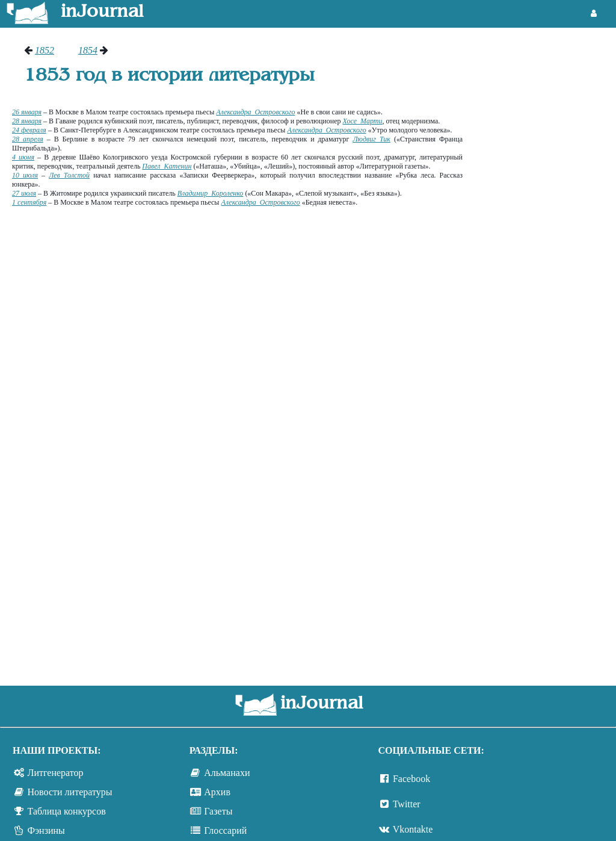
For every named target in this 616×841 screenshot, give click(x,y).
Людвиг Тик (371, 139)
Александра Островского (255, 112)
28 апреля (28, 139)
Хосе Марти (363, 121)
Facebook (411, 779)
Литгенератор (56, 773)
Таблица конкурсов (67, 811)
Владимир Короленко (211, 193)
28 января (27, 121)
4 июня (23, 157)
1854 (88, 50)
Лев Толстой (69, 175)
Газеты (218, 811)
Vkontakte (413, 829)
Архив (217, 792)
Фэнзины (46, 830)
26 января (27, 112)
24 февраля (29, 130)
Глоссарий (225, 830)
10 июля (25, 175)
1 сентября (29, 202)
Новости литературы (70, 792)
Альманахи (227, 773)
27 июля (24, 193)
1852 (45, 50)
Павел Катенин (167, 166)
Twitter (407, 804)
